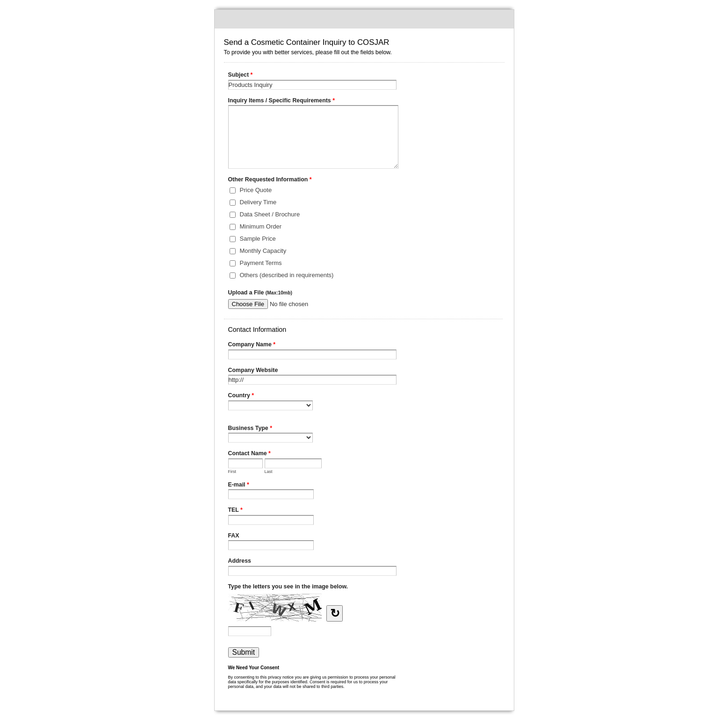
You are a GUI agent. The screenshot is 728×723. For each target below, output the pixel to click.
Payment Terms (261, 263)
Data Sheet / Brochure (270, 214)
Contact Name (249, 454)
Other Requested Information (270, 180)
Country (241, 396)
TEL (235, 511)
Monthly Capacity (263, 251)
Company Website (253, 370)
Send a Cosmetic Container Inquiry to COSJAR (364, 19)
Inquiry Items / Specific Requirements (281, 101)
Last (269, 472)
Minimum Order (261, 226)
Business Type (250, 429)
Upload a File (260, 293)
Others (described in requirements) (287, 275)
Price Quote (256, 190)
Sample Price (258, 239)
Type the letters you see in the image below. (288, 587)
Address (240, 561)
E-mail (239, 486)
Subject (241, 76)
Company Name (252, 345)
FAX (234, 536)
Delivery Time (258, 202)
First (232, 472)
